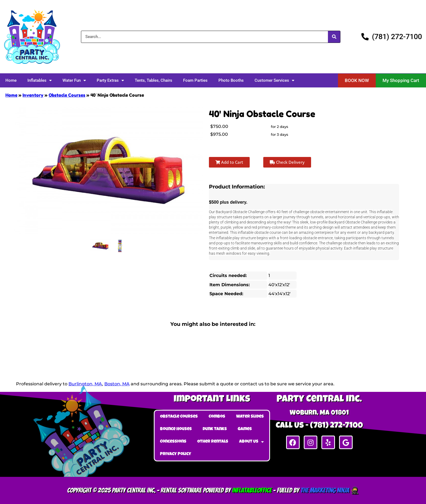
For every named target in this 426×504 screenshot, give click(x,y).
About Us (251, 442)
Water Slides (250, 417)
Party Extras (110, 81)
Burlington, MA (85, 384)
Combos (217, 417)
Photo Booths (231, 80)
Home (11, 80)
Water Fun (74, 81)
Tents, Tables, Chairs (154, 80)
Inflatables (40, 81)
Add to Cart (229, 162)
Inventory (33, 95)
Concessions (173, 442)
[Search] (334, 37)
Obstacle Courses (67, 95)
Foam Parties (195, 80)
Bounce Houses (176, 429)
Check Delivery (287, 162)
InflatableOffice (252, 490)
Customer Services (274, 81)
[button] (357, 81)
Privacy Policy (176, 454)
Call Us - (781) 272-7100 (319, 426)
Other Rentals (213, 442)
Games (245, 429)
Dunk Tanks (215, 429)
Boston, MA (117, 384)
